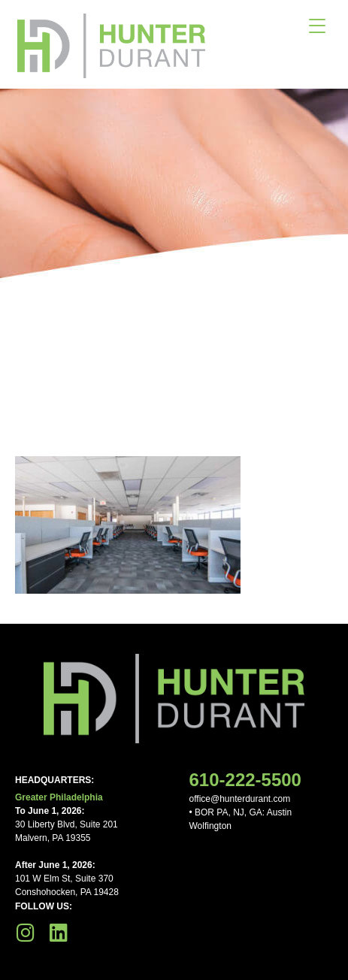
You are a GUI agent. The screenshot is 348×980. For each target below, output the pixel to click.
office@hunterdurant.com (240, 799)
